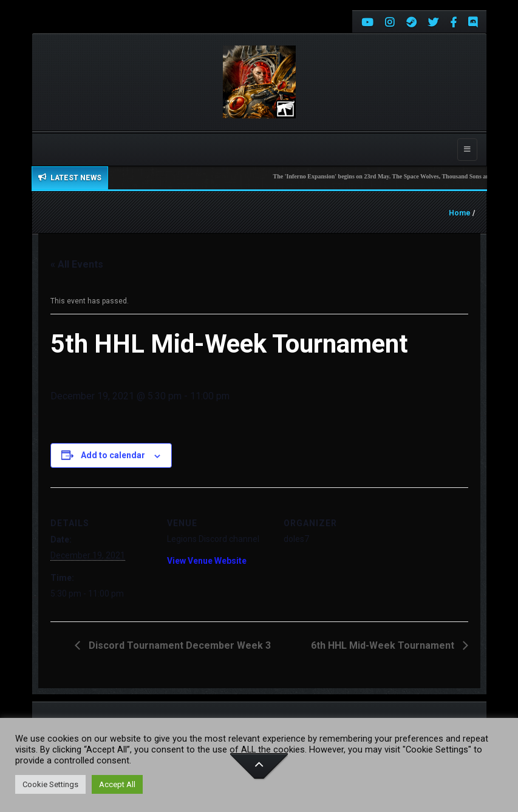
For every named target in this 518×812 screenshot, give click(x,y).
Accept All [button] (117, 784)
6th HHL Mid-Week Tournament (384, 645)
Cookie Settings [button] (50, 784)
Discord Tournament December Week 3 (179, 645)
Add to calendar (113, 455)
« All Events (77, 264)
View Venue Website (207, 561)
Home (460, 213)
